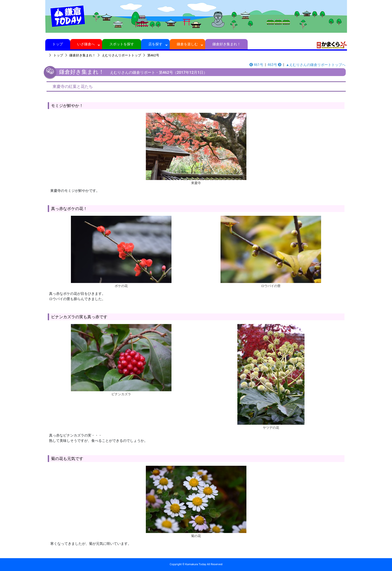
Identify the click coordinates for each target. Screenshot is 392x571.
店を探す (156, 44)
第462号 (153, 55)
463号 (274, 65)
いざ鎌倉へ (86, 44)
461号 (256, 65)
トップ (58, 44)
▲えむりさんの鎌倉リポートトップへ (316, 65)
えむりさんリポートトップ (121, 55)
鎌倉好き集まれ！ (226, 44)
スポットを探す (122, 44)
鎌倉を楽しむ (187, 44)
